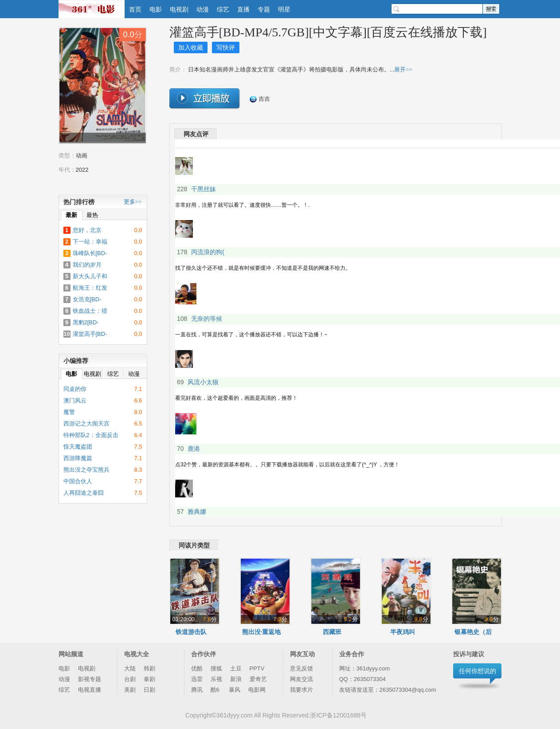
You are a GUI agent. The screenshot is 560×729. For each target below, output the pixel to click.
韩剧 (149, 668)
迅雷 (197, 679)
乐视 (216, 679)
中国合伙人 (78, 481)
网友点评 (196, 134)
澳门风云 (75, 400)
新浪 (236, 679)
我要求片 (302, 690)
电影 (156, 9)
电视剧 (179, 9)
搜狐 (216, 668)
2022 (82, 170)
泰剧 (149, 679)
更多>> (133, 202)
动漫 (203, 9)
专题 (264, 9)
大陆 (130, 668)
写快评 (226, 47)
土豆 (236, 668)
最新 (71, 215)
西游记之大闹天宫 (86, 424)
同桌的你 (75, 389)
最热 (92, 215)
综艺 (223, 9)
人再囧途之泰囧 (84, 493)
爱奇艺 (258, 679)
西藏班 (332, 632)
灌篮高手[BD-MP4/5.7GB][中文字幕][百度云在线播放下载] (328, 32)
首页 (135, 9)
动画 (82, 156)
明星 (284, 9)
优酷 (197, 668)
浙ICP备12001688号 (338, 715)
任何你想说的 (478, 671)
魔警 (69, 412)
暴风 (235, 690)
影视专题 (90, 679)
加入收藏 (191, 47)
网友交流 (302, 679)
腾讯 (197, 690)
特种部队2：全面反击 (91, 435)
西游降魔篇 (78, 458)
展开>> (403, 69)
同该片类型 (194, 545)
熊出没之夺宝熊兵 (86, 470)
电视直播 (90, 690)
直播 (243, 9)
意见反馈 (302, 668)
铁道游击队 (191, 632)
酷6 (216, 690)
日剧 (149, 690)
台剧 (130, 679)
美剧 (130, 690)
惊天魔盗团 (78, 447)
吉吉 (260, 99)
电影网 (257, 690)
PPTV (257, 668)
